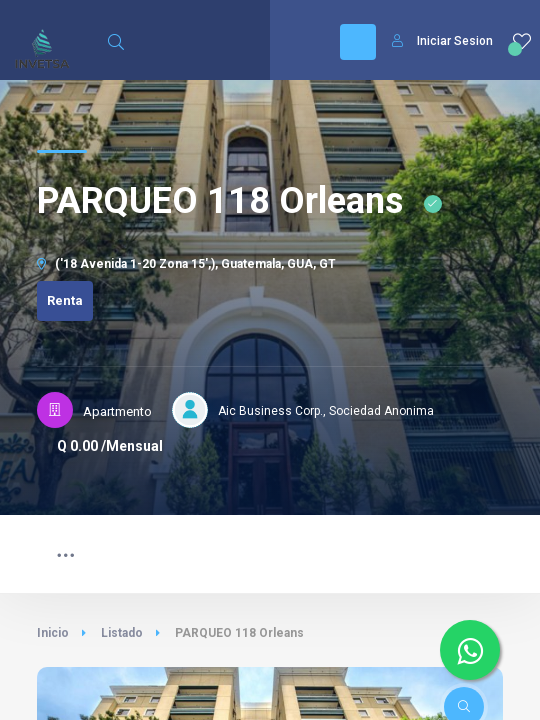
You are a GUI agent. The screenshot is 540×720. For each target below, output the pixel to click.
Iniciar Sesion (442, 41)
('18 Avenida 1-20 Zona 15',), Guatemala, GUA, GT (186, 264)
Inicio (53, 633)
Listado (122, 633)
